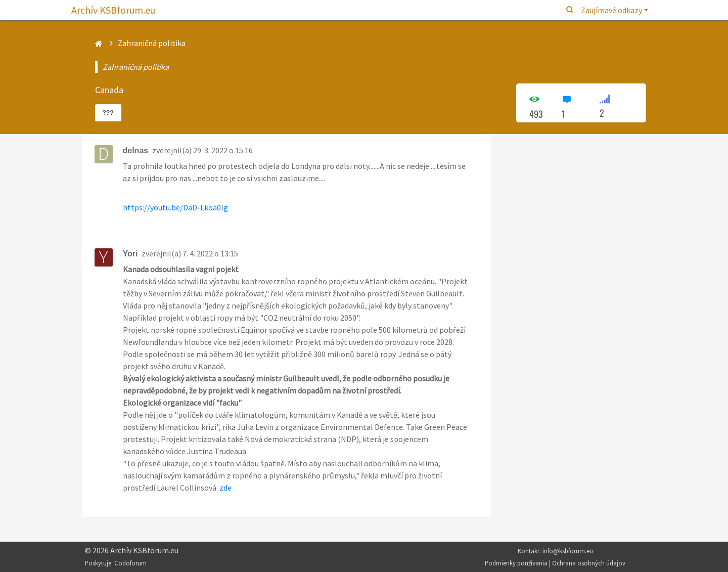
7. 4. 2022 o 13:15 (210, 253)
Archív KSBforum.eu (113, 10)
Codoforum (130, 563)
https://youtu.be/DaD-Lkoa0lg (175, 207)
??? (108, 113)
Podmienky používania (516, 563)
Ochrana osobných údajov (589, 563)
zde (225, 488)
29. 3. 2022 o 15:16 (223, 150)
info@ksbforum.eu (568, 551)
